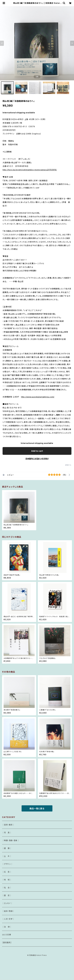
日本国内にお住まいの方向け (37, 459)
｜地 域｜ (7, 880)
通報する (68, 465)
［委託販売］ (7, 942)
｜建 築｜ (7, 848)
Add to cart (37, 451)
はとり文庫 (7, 935)
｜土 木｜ (7, 856)
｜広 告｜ (7, 872)
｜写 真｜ (7, 833)
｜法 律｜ (7, 927)
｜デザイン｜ (7, 864)
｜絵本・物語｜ (8, 911)
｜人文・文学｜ (8, 919)
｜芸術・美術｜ (8, 825)
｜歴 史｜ (7, 895)
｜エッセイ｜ (7, 903)
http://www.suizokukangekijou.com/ (38, 397)
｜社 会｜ (7, 888)
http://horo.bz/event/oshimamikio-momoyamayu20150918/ (30, 170)
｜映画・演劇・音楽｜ (11, 840)
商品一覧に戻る (37, 809)
